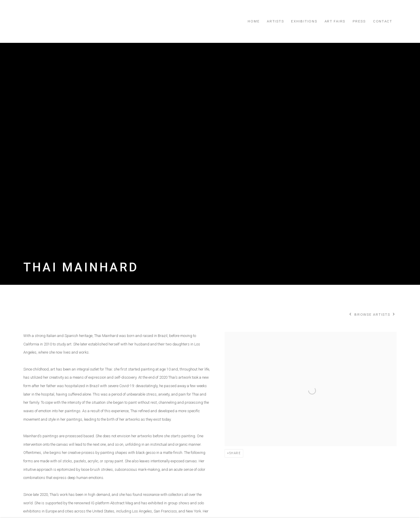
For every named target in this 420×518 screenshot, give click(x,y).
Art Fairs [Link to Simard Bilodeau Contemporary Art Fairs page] (335, 21)
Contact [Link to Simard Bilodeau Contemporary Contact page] (383, 21)
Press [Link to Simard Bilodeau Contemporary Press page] (359, 21)
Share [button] (235, 453)
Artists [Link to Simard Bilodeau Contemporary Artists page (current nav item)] (275, 21)
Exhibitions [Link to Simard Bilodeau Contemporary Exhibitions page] (304, 21)
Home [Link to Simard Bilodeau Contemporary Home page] (254, 21)
